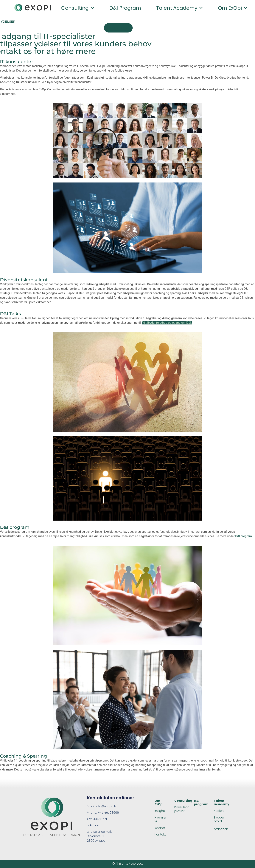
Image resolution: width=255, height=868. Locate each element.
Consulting (78, 8)
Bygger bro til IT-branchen (221, 823)
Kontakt (160, 834)
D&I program (125, 8)
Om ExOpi (159, 802)
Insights (160, 811)
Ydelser (160, 828)
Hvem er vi (160, 819)
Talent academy (179, 8)
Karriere (219, 811)
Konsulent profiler (182, 809)
